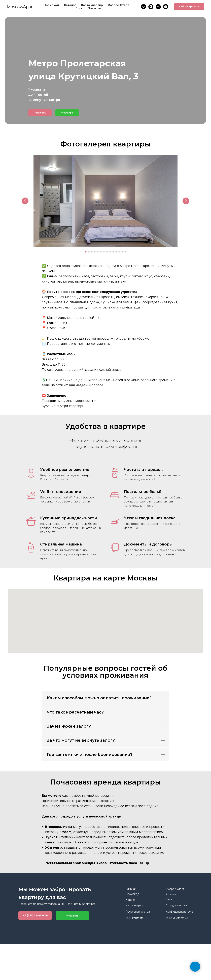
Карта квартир (92, 5)
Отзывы (171, 894)
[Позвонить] (144, 7)
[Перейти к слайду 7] (104, 252)
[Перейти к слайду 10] (113, 252)
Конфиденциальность (180, 912)
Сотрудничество (176, 905)
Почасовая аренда (138, 912)
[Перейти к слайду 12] (119, 252)
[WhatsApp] (151, 7)
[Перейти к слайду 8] (107, 252)
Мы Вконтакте (135, 918)
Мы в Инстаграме (177, 918)
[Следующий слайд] (186, 201)
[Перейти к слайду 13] (122, 252)
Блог (79, 8)
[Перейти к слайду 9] (110, 252)
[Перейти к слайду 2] (89, 252)
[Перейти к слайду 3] (92, 252)
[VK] (158, 7)
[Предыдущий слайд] (25, 201)
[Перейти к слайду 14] (125, 252)
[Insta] (166, 7)
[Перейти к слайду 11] (116, 252)
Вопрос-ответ (175, 889)
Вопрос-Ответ (118, 5)
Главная (131, 889)
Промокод (51, 5)
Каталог (70, 5)
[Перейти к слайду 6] (101, 252)
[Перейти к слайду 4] (95, 252)
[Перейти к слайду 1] (86, 252)
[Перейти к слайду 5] (98, 252)
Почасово (95, 8)
